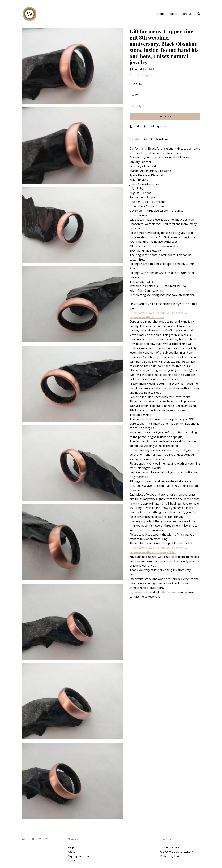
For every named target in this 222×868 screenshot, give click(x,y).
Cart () (186, 14)
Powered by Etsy (170, 856)
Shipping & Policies (156, 139)
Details (135, 139)
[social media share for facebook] (131, 126)
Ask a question (159, 126)
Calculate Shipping (142, 75)
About (173, 14)
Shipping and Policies (80, 856)
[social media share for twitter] (138, 126)
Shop (160, 14)
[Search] (199, 14)
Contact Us (74, 860)
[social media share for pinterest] (145, 126)
